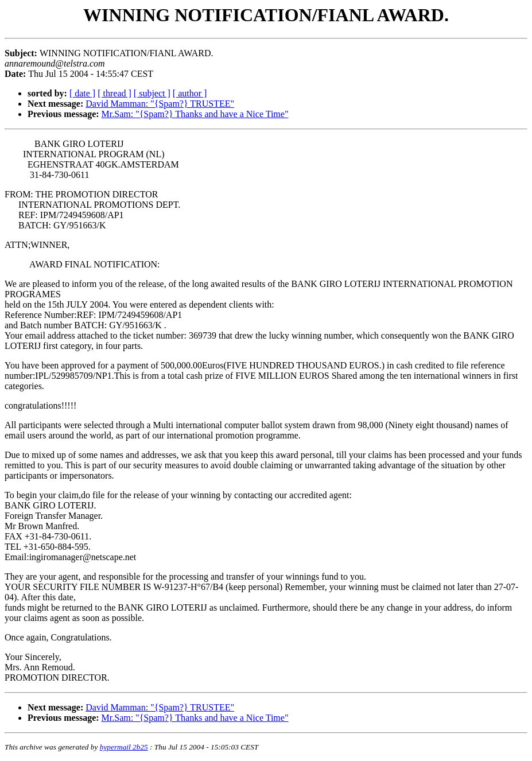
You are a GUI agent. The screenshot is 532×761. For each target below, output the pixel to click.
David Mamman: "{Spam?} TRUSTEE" (160, 104)
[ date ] (82, 93)
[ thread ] (114, 93)
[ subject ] (152, 93)
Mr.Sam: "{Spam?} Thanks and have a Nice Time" (195, 114)
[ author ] (190, 93)
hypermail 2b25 (124, 747)
